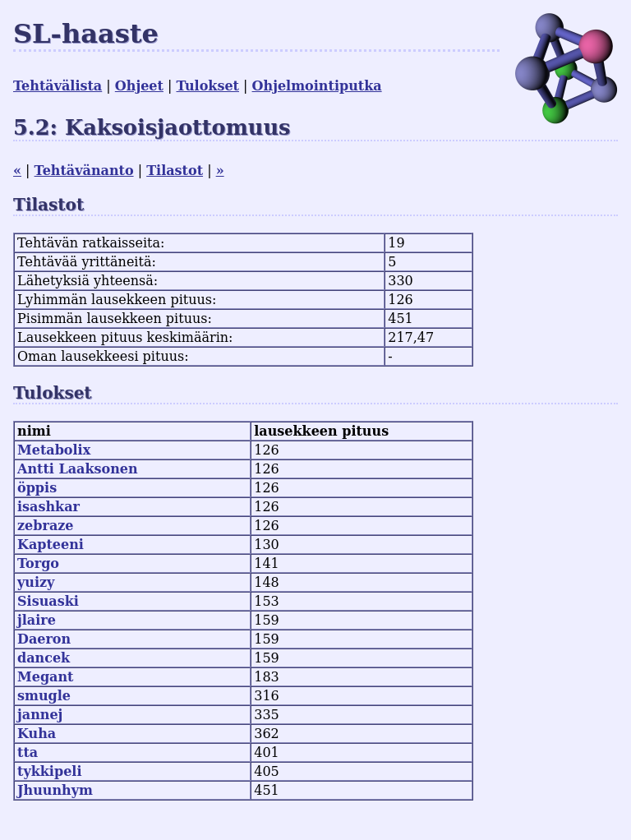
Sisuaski (48, 601)
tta (28, 752)
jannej (40, 715)
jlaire (37, 620)
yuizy (36, 582)
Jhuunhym (55, 790)
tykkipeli (49, 771)
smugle (44, 696)
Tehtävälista (58, 86)
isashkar (48, 507)
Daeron (44, 639)
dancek (44, 658)
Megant (45, 677)
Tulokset (208, 86)
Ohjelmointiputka (317, 86)
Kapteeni (51, 545)
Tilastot (175, 171)
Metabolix (54, 450)
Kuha (37, 734)
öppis (37, 488)
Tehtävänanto (84, 171)
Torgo (38, 563)
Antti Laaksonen (78, 469)
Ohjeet (139, 86)
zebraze (46, 526)
